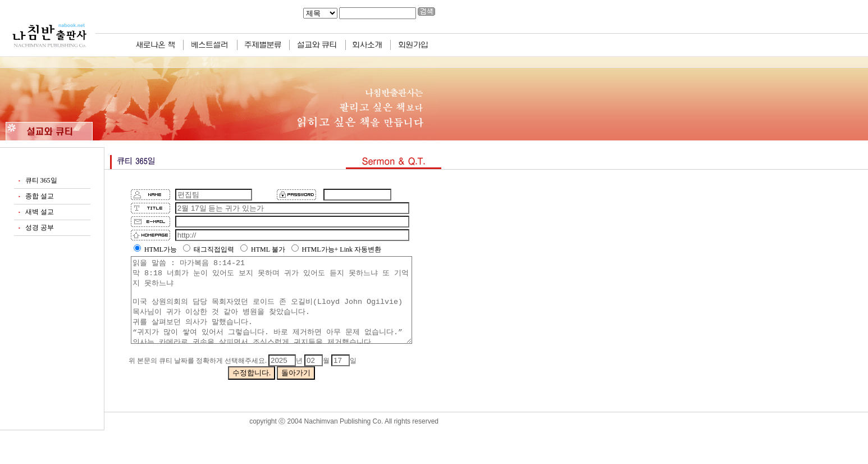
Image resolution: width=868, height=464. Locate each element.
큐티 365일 (41, 180)
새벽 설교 (40, 212)
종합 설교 (40, 196)
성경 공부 (40, 228)
